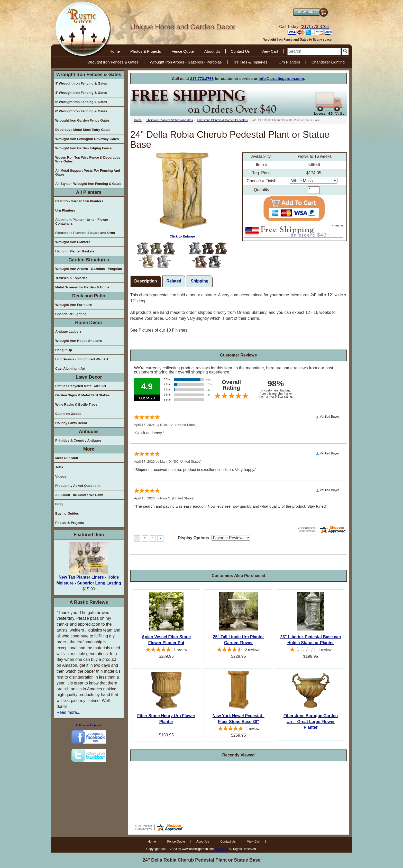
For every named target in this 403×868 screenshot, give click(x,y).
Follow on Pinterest (89, 725)
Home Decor (89, 323)
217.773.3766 (202, 79)
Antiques (89, 432)
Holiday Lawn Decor (71, 423)
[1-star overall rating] (311, 650)
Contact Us (240, 51)
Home (115, 51)
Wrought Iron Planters (73, 242)
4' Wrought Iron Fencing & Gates (81, 93)
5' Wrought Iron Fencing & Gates (81, 102)
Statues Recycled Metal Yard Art (81, 386)
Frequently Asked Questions (78, 486)
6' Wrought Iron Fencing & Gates (81, 111)
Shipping (199, 281)
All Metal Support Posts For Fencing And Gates (88, 172)
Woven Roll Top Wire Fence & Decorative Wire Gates (88, 159)
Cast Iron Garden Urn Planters (79, 201)
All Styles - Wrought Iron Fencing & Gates (88, 184)
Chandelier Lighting (328, 62)
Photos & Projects (146, 51)
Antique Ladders (68, 331)
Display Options (194, 538)
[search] (314, 52)
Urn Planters (289, 62)
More (89, 449)
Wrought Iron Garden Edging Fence (83, 148)
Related (174, 281)
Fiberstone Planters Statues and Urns (85, 233)
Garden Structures (89, 260)
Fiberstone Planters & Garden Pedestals (222, 120)
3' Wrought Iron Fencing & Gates (81, 83)
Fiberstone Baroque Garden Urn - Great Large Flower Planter (311, 722)
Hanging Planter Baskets (75, 251)
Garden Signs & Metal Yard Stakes (82, 395)
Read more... (68, 712)
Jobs (59, 467)
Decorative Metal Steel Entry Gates (83, 130)
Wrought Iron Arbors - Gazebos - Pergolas (186, 62)
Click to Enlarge (182, 195)
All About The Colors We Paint (79, 495)
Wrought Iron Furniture (74, 305)
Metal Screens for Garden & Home (82, 287)
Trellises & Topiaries (250, 62)
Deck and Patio (89, 296)
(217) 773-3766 (315, 27)
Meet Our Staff (67, 458)
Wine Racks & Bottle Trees (76, 404)
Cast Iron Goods (68, 414)
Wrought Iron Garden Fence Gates (82, 120)
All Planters (89, 192)
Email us (222, 849)
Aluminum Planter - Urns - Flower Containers (82, 222)
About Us (212, 51)
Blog (59, 504)
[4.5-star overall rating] (238, 650)
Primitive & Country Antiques (78, 440)
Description (146, 281)
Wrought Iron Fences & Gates (113, 62)
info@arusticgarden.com (281, 79)
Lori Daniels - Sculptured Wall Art (82, 359)
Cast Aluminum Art (70, 368)
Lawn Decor (89, 377)
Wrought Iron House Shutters (79, 341)
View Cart (270, 51)
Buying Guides (67, 513)
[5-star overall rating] (166, 650)
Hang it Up (64, 350)
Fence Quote (183, 51)
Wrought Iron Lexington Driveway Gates (87, 139)
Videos (61, 476)
